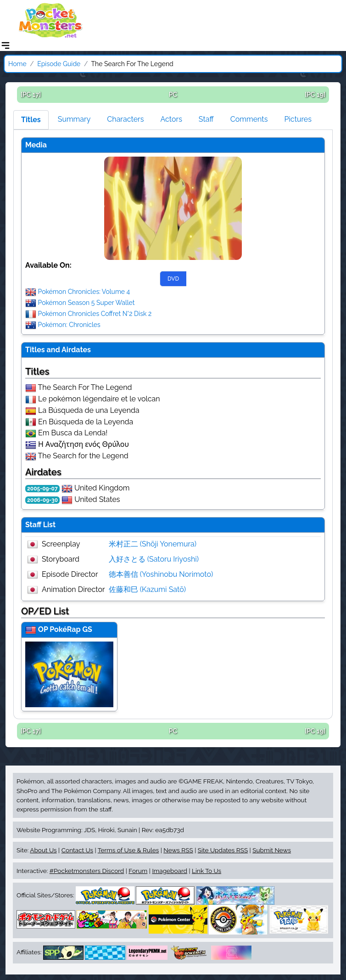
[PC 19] (315, 95)
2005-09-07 (42, 489)
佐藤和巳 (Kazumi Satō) (147, 589)
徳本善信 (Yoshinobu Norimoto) (161, 574)
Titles (31, 120)
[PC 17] (31, 95)
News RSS (178, 850)
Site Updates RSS (223, 850)
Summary (74, 119)
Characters (125, 119)
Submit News (272, 850)
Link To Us (206, 871)
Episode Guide (59, 64)
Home (17, 64)
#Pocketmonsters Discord (87, 871)
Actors (171, 119)
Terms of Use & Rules (128, 850)
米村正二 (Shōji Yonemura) (153, 544)
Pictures (298, 119)
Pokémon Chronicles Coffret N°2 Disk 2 (95, 314)
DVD (173, 279)
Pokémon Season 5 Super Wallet (86, 303)
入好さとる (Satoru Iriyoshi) (154, 559)
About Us (43, 850)
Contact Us (77, 850)
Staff (206, 119)
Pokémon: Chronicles (69, 325)
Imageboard (170, 871)
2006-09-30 (42, 500)
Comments (249, 119)
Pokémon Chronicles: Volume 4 (84, 292)
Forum (138, 871)
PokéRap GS (71, 629)
